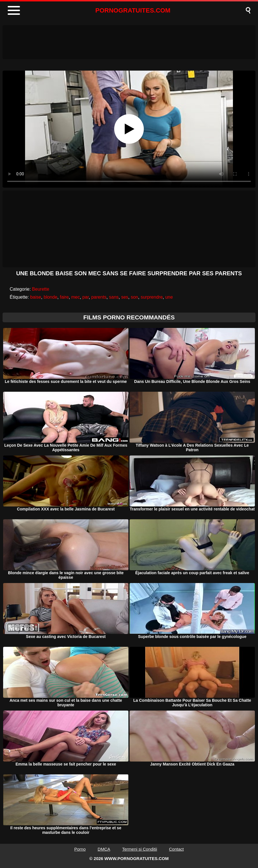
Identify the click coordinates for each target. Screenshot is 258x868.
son (134, 297)
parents (99, 297)
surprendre (152, 297)
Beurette (40, 289)
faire (64, 297)
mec (75, 297)
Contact (177, 849)
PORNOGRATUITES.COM (133, 10)
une (169, 297)
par (85, 297)
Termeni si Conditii (140, 849)
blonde (50, 297)
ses (125, 297)
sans (114, 297)
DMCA (104, 849)
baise (36, 297)
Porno (80, 849)
